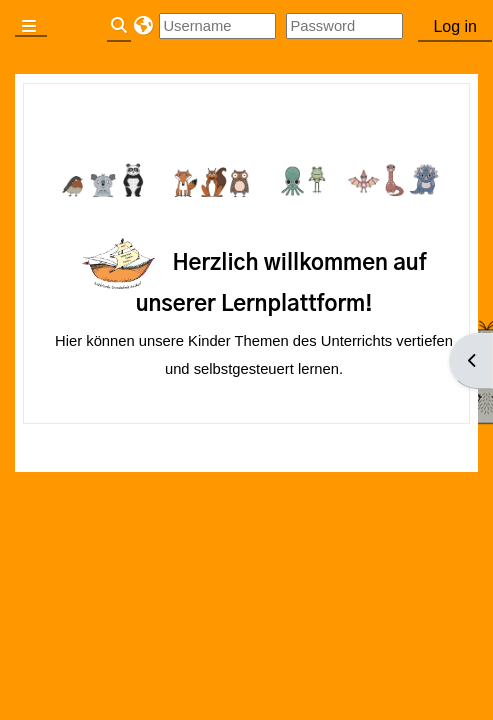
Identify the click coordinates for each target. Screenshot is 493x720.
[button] (142, 26)
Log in (455, 26)
